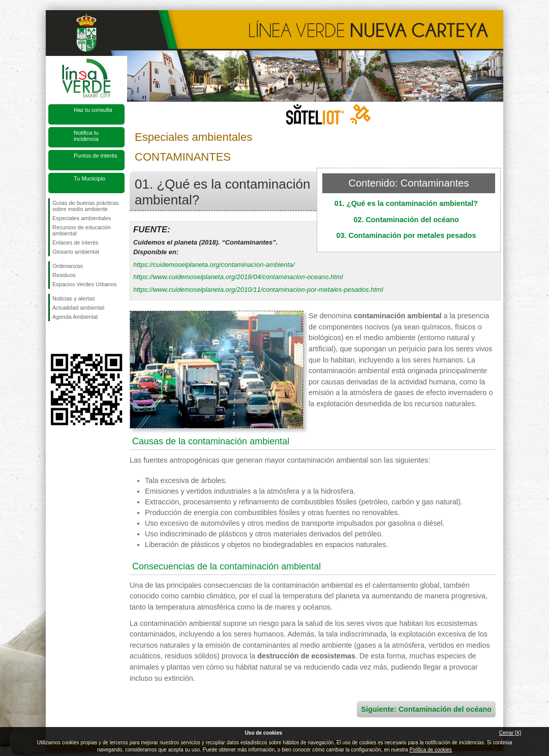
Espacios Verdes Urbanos (85, 284)
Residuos (64, 275)
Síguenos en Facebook (54, 338)
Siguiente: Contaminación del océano (426, 709)
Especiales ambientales (82, 218)
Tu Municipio (89, 178)
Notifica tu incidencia (86, 136)
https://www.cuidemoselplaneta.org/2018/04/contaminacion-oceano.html (238, 277)
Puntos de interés (96, 156)
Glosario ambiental (76, 252)
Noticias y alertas (74, 298)
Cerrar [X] (510, 733)
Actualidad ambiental (78, 308)
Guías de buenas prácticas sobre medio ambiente (86, 206)
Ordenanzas (68, 266)
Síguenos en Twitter (71, 338)
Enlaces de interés (75, 243)
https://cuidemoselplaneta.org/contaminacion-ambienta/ (214, 265)
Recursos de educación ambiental (82, 230)
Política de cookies (430, 750)
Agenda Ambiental (75, 317)
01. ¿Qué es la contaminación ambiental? (406, 203)
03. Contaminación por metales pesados (406, 235)
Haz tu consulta (93, 110)
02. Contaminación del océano (406, 220)
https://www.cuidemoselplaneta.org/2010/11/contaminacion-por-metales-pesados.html (258, 290)
